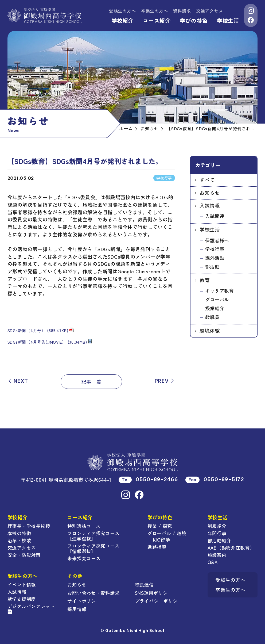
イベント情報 (22, 584)
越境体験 (210, 331)
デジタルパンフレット (31, 608)
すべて (207, 180)
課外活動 (215, 258)
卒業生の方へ (154, 11)
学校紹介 (123, 20)
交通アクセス (209, 11)
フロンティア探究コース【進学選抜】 (93, 536)
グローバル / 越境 (167, 533)
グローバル (217, 299)
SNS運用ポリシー (154, 593)
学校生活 (228, 20)
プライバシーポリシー (159, 601)
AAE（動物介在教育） (231, 548)
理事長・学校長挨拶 (29, 526)
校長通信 (144, 584)
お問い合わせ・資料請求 (93, 593)
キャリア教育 (219, 291)
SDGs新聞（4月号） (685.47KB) (38, 330)
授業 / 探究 (160, 526)
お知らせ (210, 193)
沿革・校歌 (19, 540)
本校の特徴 (19, 533)
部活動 (212, 267)
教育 (204, 280)
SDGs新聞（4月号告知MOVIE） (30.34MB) (47, 342)
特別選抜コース (84, 526)
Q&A (213, 562)
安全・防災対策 (24, 555)
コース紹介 (157, 20)
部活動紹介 (219, 540)
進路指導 (157, 547)
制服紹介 (217, 526)
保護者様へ (217, 240)
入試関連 (215, 216)
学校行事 (215, 249)
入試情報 (210, 205)
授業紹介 (215, 308)
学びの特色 (194, 20)
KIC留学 (162, 540)
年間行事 (217, 533)
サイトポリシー (84, 601)
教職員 (212, 317)
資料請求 (182, 11)
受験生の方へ (122, 11)
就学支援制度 (22, 599)
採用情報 (77, 609)
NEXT (18, 381)
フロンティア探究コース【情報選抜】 (93, 548)
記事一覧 (91, 382)
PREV (165, 381)
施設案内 (217, 555)
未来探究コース (84, 558)
